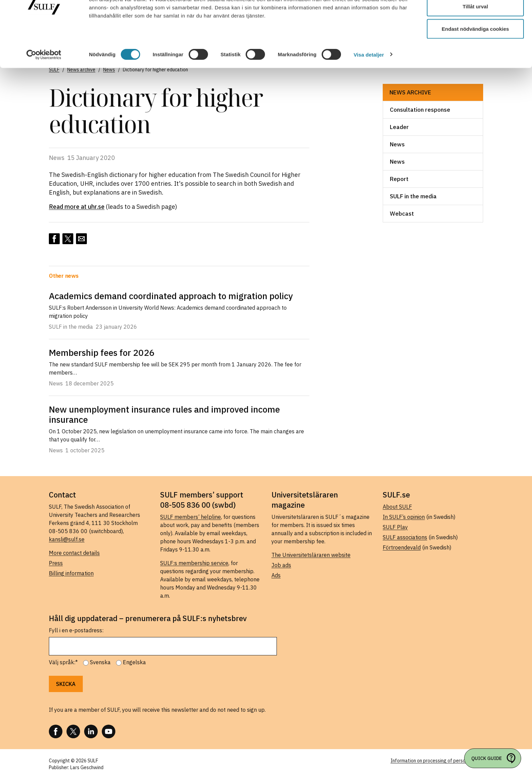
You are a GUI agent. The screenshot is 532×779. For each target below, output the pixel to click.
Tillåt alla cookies (475, 18)
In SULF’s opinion (404, 517)
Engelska (134, 662)
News (397, 144)
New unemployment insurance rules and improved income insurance (164, 414)
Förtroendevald (402, 547)
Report (399, 179)
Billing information (71, 573)
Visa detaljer (369, 88)
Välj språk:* (63, 662)
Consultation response (420, 110)
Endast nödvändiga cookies (475, 62)
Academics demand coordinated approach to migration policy (171, 296)
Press (56, 563)
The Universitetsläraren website (311, 555)
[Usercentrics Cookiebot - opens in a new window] (44, 88)
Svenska (100, 662)
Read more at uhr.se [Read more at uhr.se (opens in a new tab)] (77, 207)
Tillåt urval (476, 40)
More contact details (74, 553)
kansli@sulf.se (67, 539)
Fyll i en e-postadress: (76, 630)
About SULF (397, 507)
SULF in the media (413, 196)
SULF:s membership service (194, 563)
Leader (399, 127)
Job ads (281, 565)
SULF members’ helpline (191, 517)
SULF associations (405, 537)
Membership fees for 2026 (102, 352)
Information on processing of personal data (437, 761)
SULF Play (395, 527)
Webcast (402, 214)
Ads (276, 575)
